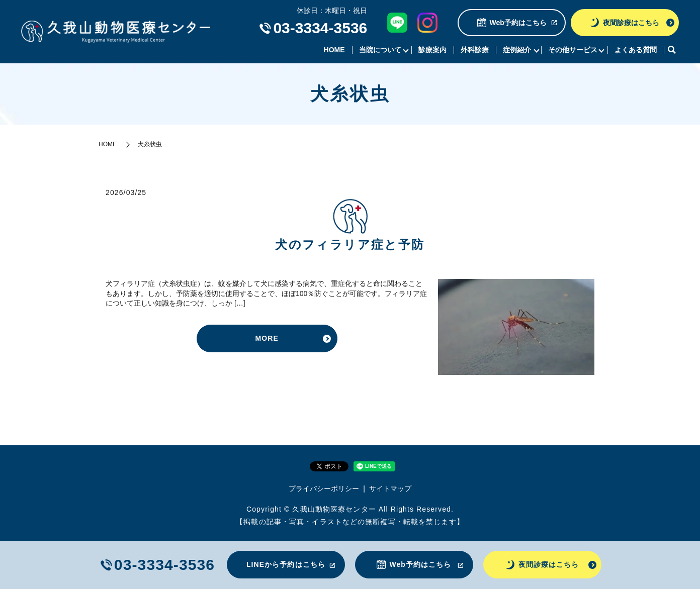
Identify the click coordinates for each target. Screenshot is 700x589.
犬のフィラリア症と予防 (350, 245)
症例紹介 (516, 50)
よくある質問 (636, 50)
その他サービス (572, 50)
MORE (267, 338)
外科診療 (474, 50)
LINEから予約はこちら (286, 564)
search (671, 50)
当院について (379, 50)
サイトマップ (390, 488)
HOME (333, 50)
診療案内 (431, 50)
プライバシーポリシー (324, 488)
